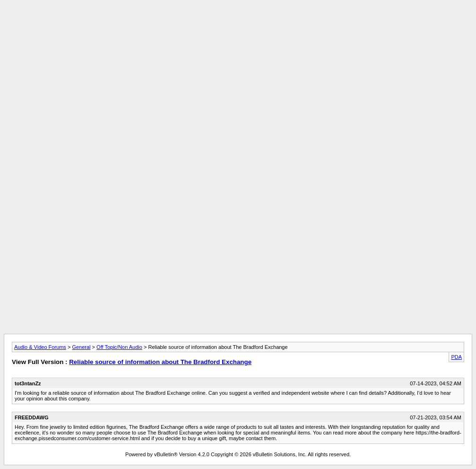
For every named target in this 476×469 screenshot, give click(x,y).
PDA (456, 357)
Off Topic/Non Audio (119, 347)
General (81, 347)
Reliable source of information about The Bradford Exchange (160, 362)
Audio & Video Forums (40, 347)
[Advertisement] (238, 25)
